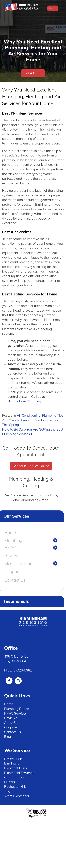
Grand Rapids (15, 777)
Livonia (10, 782)
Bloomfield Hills (16, 768)
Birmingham (13, 763)
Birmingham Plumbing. (25, 401)
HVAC (10, 548)
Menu (53, 8)
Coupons (13, 571)
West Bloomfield (17, 796)
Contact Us (15, 580)
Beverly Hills (13, 759)
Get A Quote (33, 73)
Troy (7, 791)
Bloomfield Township (20, 773)
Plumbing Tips (53, 415)
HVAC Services (15, 713)
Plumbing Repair (17, 709)
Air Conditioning (29, 415)
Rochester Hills (15, 786)
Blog (8, 736)
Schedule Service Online (31, 466)
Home (10, 533)
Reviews (13, 556)
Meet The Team (19, 563)
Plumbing (13, 540)
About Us (11, 723)
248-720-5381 (21, 670)
